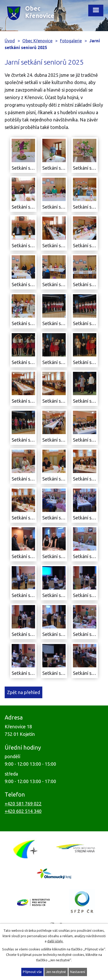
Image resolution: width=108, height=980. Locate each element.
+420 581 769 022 (23, 804)
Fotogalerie (71, 41)
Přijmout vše (32, 972)
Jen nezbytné (56, 972)
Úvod (10, 41)
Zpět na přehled (23, 692)
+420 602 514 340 (23, 811)
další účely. (55, 941)
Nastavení (78, 972)
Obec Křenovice (37, 41)
